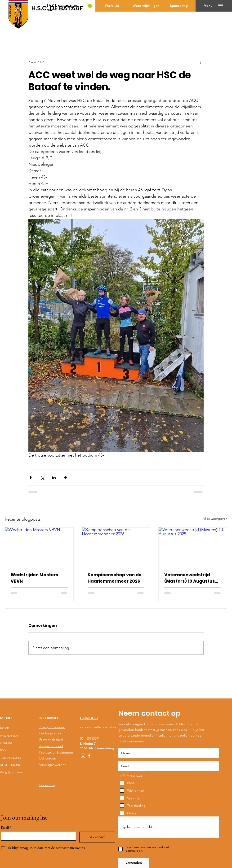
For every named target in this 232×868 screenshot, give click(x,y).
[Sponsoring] (179, 6)
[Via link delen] (65, 478)
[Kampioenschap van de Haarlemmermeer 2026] (116, 547)
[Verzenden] (134, 863)
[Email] (37, 836)
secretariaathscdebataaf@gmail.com (108, 727)
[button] (208, 6)
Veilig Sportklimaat (11, 772)
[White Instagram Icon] (83, 756)
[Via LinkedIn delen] (54, 478)
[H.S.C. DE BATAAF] (57, 8)
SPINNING (7, 743)
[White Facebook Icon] (89, 756)
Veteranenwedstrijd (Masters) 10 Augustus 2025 (190, 578)
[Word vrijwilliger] (145, 6)
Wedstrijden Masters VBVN (34, 578)
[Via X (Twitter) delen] (42, 478)
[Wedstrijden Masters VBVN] (39, 547)
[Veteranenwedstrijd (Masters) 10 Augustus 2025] (193, 547)
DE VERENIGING (11, 765)
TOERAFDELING (11, 757)
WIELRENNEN (9, 735)
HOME (4, 728)
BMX (3, 750)
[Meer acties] (201, 62)
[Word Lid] (112, 6)
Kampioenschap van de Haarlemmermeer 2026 (115, 578)
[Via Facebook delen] (31, 478)
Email (6, 828)
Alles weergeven (215, 519)
